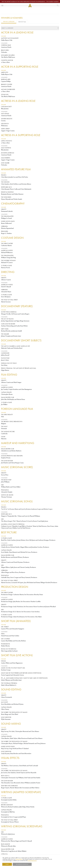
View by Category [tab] (9, 21)
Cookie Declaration (32, 860)
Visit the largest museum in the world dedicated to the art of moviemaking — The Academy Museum (30, 2)
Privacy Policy (19, 859)
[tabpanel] (30, 442)
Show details (36, 864)
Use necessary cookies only (22, 864)
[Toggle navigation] (2, 5)
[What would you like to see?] (58, 5)
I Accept (7, 864)
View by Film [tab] (22, 22)
